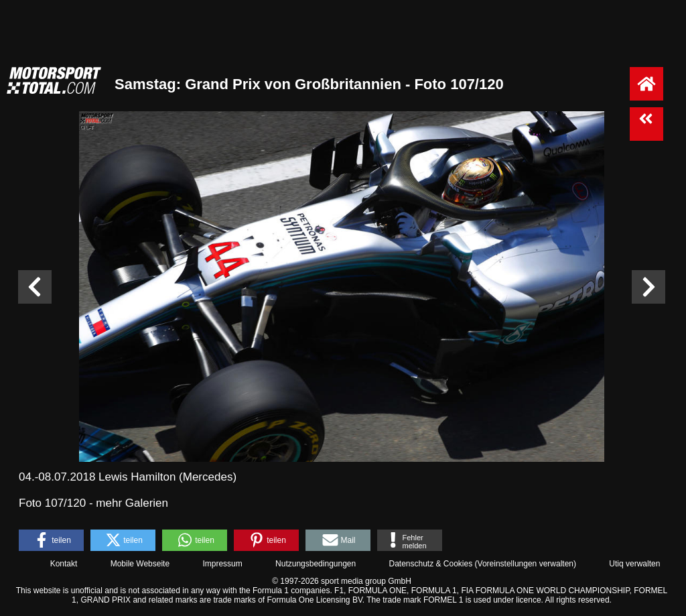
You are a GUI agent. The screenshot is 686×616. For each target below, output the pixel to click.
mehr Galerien (132, 503)
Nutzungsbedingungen (316, 564)
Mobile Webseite (140, 564)
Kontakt (64, 564)
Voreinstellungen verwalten (526, 564)
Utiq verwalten (634, 564)
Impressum (222, 564)
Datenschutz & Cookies (430, 564)
